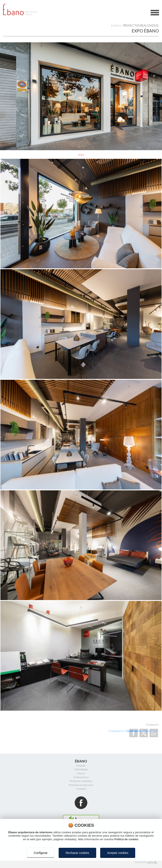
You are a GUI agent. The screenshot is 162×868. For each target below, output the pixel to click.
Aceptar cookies (118, 853)
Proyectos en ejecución (81, 785)
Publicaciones (81, 777)
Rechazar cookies (77, 853)
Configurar (41, 853)
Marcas (81, 773)
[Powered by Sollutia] (81, 863)
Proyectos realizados (140, 25)
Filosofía (81, 766)
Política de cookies (126, 839)
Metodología (81, 769)
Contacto (81, 789)
